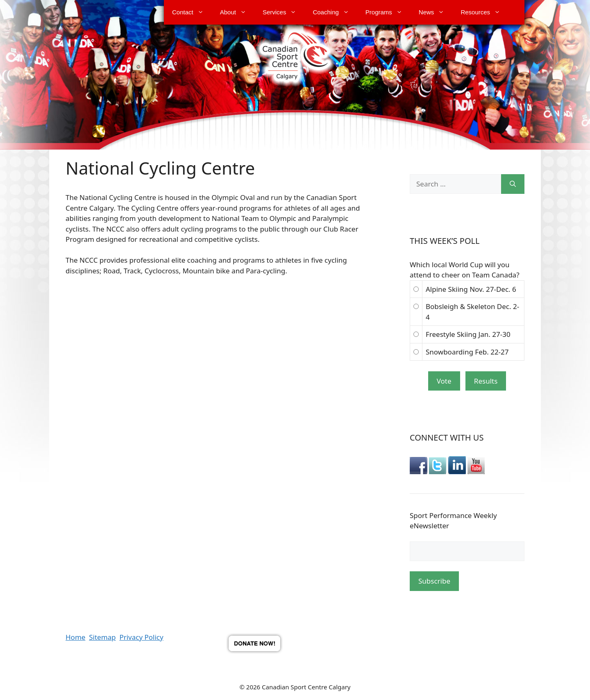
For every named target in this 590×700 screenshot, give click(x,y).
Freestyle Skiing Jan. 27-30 (468, 334)
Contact (192, 12)
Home (75, 637)
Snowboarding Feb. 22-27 (467, 352)
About (237, 12)
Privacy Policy (141, 637)
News (436, 12)
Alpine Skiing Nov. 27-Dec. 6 (471, 289)
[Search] (513, 184)
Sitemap (102, 637)
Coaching (335, 12)
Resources (484, 12)
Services (284, 12)
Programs (388, 12)
